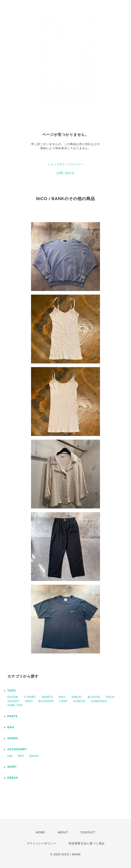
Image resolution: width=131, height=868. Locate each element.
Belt (21, 756)
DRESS (13, 778)
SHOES (13, 738)
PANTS (13, 716)
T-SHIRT (30, 697)
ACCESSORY (17, 749)
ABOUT (63, 832)
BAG (11, 727)
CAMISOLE (99, 701)
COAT (63, 701)
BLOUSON (46, 701)
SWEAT (77, 697)
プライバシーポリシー (41, 843)
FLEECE (79, 701)
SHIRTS (47, 697)
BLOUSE (94, 697)
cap (10, 756)
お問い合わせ (65, 173)
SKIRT (12, 767)
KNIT (62, 697)
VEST (29, 701)
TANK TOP (15, 705)
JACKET (13, 701)
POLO (110, 697)
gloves (34, 756)
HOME (40, 832)
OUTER (13, 697)
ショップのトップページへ (65, 164)
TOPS (11, 691)
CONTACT (88, 832)
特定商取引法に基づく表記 (87, 843)
